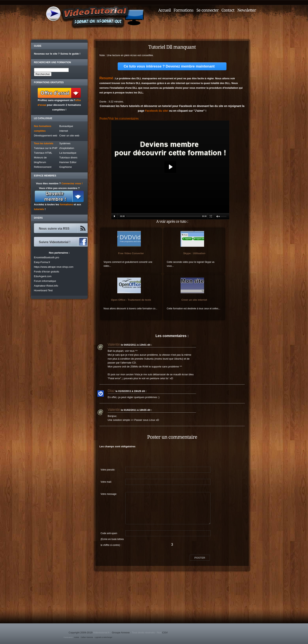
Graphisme (66, 167)
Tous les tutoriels (44, 143)
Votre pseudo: (108, 470)
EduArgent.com (43, 276)
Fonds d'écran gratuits (47, 272)
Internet (64, 131)
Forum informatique (45, 281)
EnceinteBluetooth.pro (47, 257)
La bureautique (68, 153)
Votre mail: (106, 482)
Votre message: (109, 494)
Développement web (46, 136)
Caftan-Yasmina (87, 637)
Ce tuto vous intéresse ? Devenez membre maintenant (169, 66)
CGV (165, 633)
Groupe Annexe (121, 633)
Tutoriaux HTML (43, 153)
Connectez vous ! (72, 183)
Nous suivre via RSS (54, 229)
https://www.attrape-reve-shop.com (54, 267)
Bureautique (66, 126)
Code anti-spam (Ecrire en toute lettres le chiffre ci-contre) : (112, 534)
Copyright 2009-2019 (80, 633)
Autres (77, 637)
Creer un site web (69, 136)
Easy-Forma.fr (42, 262)
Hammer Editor (68, 162)
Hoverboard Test (43, 290)
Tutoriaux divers (68, 158)
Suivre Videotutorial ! (55, 242)
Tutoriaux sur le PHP (46, 148)
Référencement (43, 167)
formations (66, 204)
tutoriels (39, 209)
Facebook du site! (157, 111)
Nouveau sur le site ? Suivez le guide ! (57, 54)
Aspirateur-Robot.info (46, 286)
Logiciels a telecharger (104, 637)
